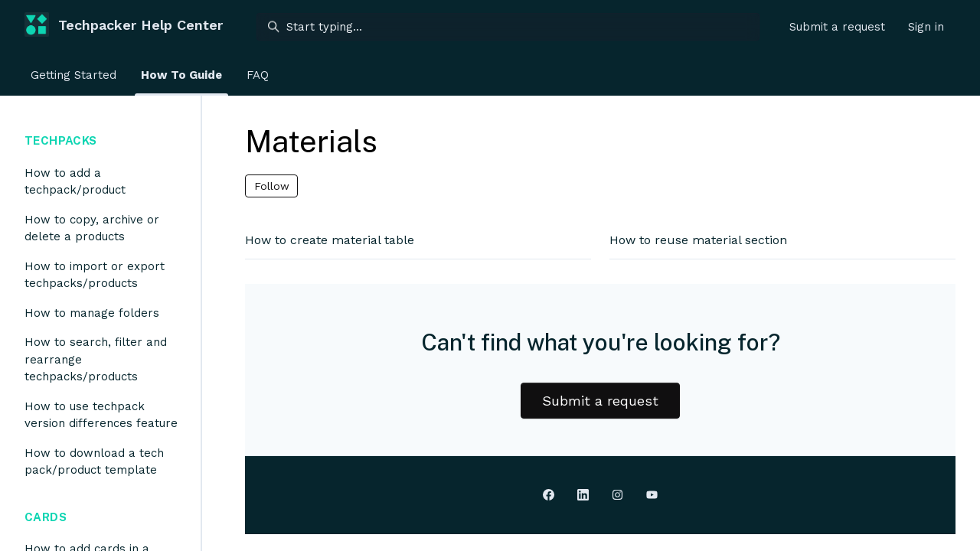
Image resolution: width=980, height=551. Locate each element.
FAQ (258, 75)
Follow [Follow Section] (272, 186)
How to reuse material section (698, 240)
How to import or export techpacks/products (95, 275)
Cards (46, 517)
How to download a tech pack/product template (94, 462)
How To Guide (181, 75)
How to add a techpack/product (75, 182)
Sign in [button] (926, 27)
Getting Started (73, 75)
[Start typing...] (508, 27)
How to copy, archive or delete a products (92, 228)
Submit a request (837, 27)
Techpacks (60, 140)
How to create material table (330, 240)
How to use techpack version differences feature (101, 415)
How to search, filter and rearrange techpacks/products (96, 359)
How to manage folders (92, 313)
